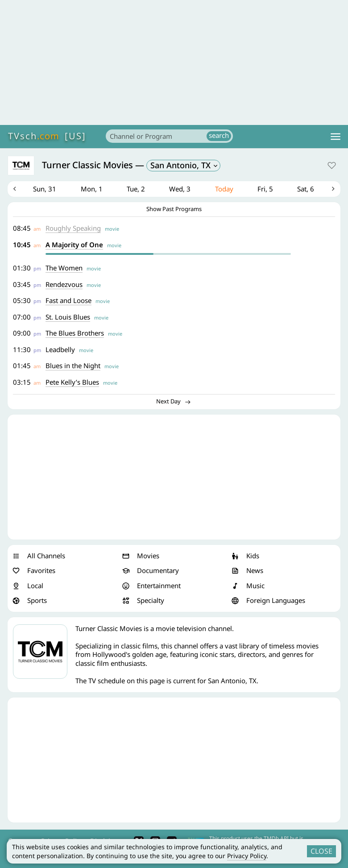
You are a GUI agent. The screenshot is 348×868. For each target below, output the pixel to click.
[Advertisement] (174, 62)
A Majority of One (75, 245)
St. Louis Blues (68, 317)
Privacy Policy (247, 856)
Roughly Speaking (74, 228)
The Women (64, 268)
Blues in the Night (73, 366)
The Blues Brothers (75, 333)
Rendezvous (64, 285)
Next (333, 189)
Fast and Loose (69, 301)
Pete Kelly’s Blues (73, 382)
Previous (15, 189)
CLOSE (321, 851)
